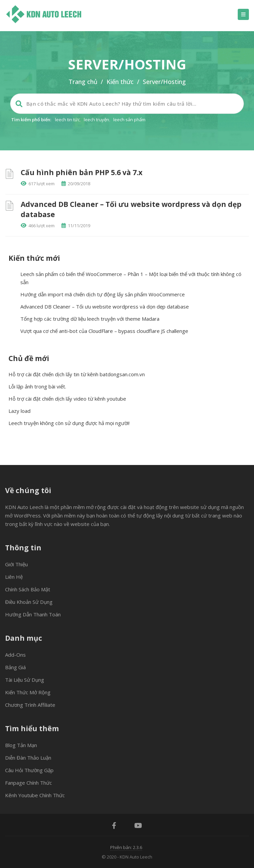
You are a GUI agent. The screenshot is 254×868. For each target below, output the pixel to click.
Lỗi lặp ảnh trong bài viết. (37, 386)
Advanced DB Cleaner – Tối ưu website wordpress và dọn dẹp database (105, 306)
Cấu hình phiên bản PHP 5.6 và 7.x (82, 172)
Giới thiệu (16, 564)
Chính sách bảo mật (28, 589)
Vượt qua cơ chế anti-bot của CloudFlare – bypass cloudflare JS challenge (104, 331)
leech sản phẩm (129, 120)
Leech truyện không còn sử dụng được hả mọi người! (69, 423)
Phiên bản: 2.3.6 (126, 847)
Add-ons (15, 655)
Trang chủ (83, 82)
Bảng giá (15, 667)
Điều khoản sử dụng (29, 602)
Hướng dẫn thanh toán (33, 614)
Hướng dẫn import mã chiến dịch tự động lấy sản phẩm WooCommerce (103, 294)
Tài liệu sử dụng (25, 680)
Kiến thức (120, 82)
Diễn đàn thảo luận (28, 758)
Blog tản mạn (21, 745)
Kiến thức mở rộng (28, 692)
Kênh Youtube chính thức (35, 795)
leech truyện (96, 120)
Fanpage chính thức (28, 783)
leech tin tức (67, 120)
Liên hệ (14, 577)
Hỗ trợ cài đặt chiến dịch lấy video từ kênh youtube (67, 399)
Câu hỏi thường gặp (29, 770)
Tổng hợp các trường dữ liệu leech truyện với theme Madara (90, 319)
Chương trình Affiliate (30, 705)
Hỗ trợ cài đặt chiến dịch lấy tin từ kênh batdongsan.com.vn (77, 374)
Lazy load (19, 411)
